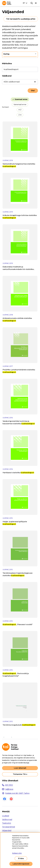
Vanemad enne (20, 105)
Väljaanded (7, 830)
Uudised (6, 816)
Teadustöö (7, 823)
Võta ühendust (10, 781)
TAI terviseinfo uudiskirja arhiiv (21, 19)
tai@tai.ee (9, 789)
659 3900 (9, 785)
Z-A (20, 115)
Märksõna (7, 64)
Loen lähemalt (20, 768)
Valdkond (7, 76)
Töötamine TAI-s (20, 774)
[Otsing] (32, 3)
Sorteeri (5, 107)
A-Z (20, 110)
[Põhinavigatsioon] (36, 3)
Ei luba (21, 858)
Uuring (6, 54)
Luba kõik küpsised (21, 864)
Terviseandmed (9, 827)
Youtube (11, 799)
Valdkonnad (7, 819)
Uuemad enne (21, 99)
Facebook (5, 799)
